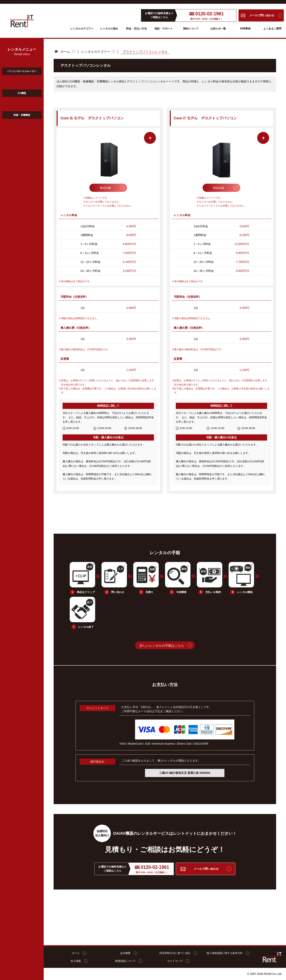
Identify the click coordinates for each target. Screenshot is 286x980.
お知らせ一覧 (218, 29)
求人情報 (78, 961)
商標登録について (128, 961)
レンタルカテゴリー (82, 29)
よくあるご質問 (272, 29)
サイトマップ (178, 961)
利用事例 (245, 29)
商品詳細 (105, 188)
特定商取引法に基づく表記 (178, 953)
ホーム (65, 51)
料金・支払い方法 (136, 29)
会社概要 (128, 953)
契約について (191, 29)
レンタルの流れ (109, 29)
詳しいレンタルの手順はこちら (162, 645)
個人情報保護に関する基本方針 (227, 953)
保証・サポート (164, 29)
